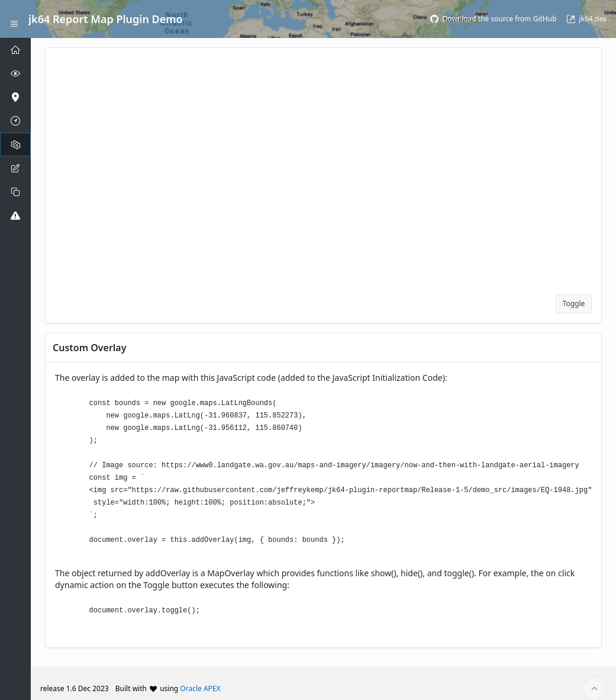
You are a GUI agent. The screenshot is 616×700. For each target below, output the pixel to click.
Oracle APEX (200, 678)
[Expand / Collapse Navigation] (14, 19)
